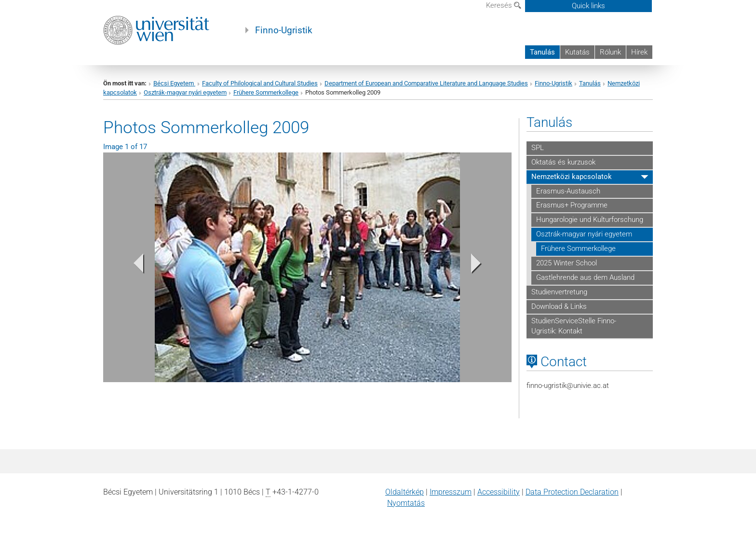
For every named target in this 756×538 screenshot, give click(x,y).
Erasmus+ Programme (572, 205)
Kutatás (577, 52)
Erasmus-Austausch (568, 191)
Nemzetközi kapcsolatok (572, 177)
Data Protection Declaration (572, 492)
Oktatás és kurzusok (563, 162)
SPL (538, 148)
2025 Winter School (567, 263)
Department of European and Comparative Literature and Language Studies (426, 83)
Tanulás (542, 52)
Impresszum (451, 492)
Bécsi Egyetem (174, 83)
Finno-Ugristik (284, 30)
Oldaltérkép (405, 492)
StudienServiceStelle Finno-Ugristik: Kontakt (574, 326)
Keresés (504, 5)
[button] (134, 266)
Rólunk (610, 52)
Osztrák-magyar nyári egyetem (185, 92)
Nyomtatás (406, 503)
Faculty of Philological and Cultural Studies (260, 83)
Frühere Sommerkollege (266, 92)
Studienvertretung (559, 292)
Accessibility (499, 492)
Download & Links (559, 306)
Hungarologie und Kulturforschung (590, 220)
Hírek (639, 52)
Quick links (588, 6)
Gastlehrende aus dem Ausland (585, 277)
